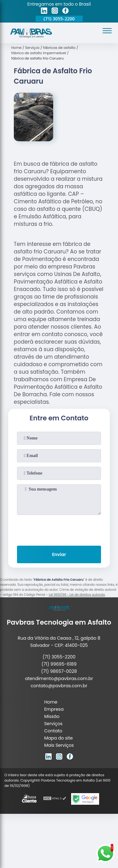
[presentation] (59, 529)
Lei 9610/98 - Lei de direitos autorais (77, 595)
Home (51, 702)
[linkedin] (44, 12)
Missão (52, 716)
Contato (53, 731)
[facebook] (65, 12)
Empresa (54, 709)
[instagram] (55, 12)
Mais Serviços (59, 745)
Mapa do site (58, 738)
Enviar (59, 554)
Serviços (53, 724)
